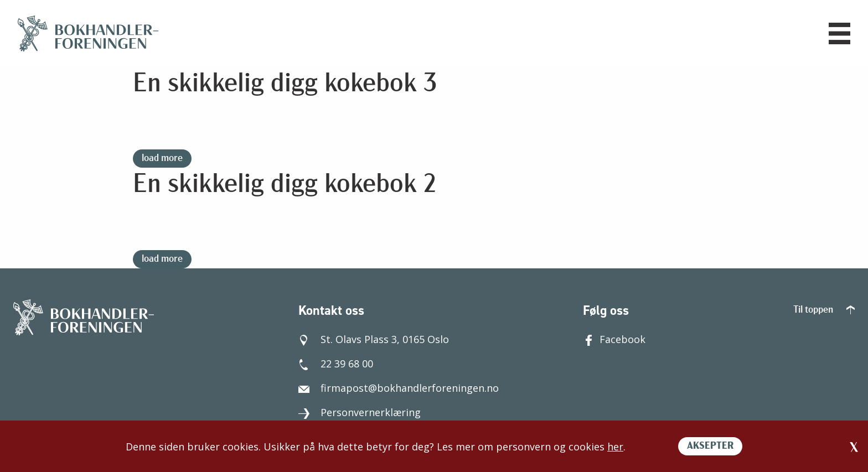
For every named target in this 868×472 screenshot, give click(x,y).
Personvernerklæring (360, 412)
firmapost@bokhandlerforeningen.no (399, 388)
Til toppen (824, 310)
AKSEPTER (710, 446)
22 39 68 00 (336, 364)
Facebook (614, 339)
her (615, 447)
